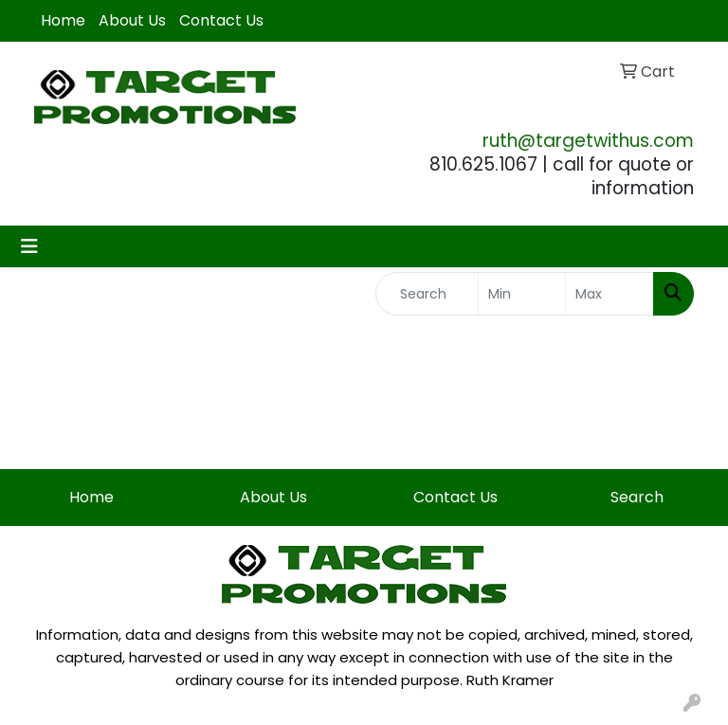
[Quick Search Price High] (610, 294)
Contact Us (221, 20)
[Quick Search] (427, 294)
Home (63, 20)
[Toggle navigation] (29, 246)
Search (637, 497)
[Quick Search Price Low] (522, 294)
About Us (132, 20)
